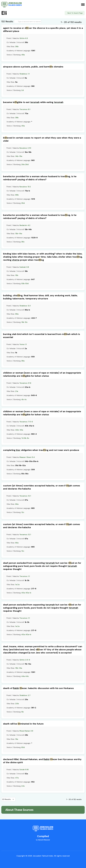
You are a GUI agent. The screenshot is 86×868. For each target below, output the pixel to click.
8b (25, 438)
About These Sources (19, 810)
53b (23, 284)
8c (28, 438)
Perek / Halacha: (17, 38)
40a (23, 593)
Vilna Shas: (13, 47)
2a (18, 584)
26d (27, 164)
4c (25, 399)
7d (22, 438)
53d (27, 284)
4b (23, 399)
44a (23, 676)
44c (27, 676)
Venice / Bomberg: (16, 55)
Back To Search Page (75, 13)
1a (16, 584)
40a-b (28, 593)
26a (23, 164)
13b (23, 322)
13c (26, 322)
